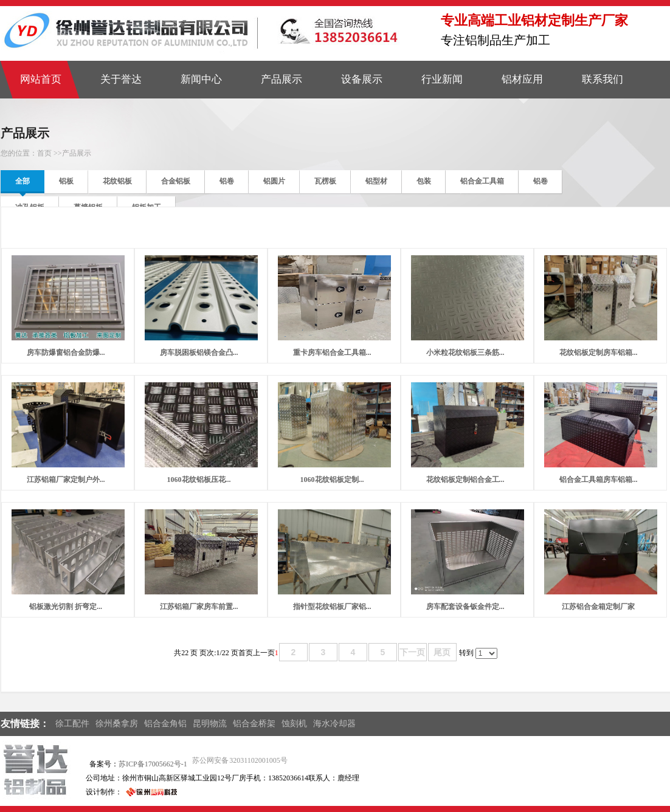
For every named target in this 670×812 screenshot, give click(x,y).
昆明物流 (210, 724)
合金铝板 (176, 181)
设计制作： (104, 792)
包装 (424, 181)
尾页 (442, 652)
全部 (22, 181)
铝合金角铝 (165, 724)
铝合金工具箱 (482, 181)
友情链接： (25, 724)
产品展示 (77, 153)
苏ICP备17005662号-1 (153, 764)
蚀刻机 (294, 724)
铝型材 (376, 181)
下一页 (412, 652)
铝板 (66, 181)
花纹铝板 (117, 181)
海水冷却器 (334, 724)
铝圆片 (274, 181)
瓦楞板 (325, 181)
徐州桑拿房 (117, 724)
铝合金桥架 (254, 724)
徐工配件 (72, 724)
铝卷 (227, 181)
